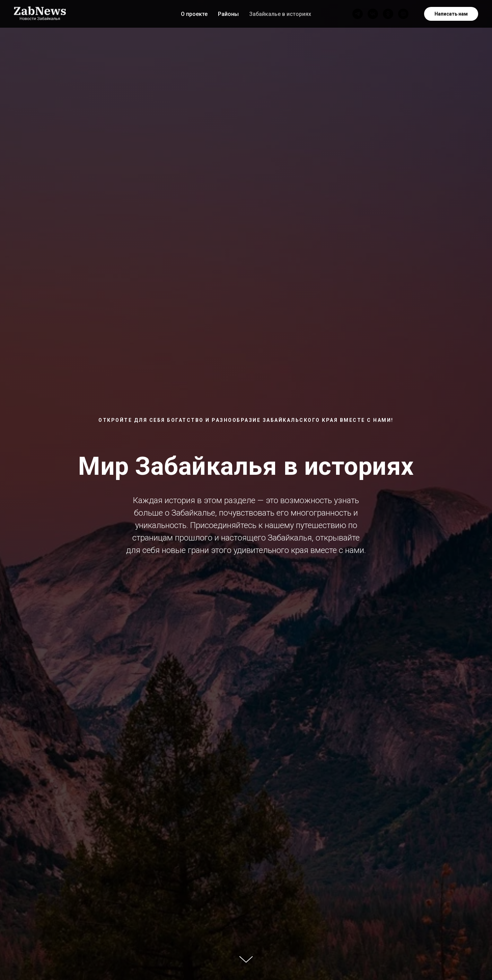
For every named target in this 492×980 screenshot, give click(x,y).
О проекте (194, 14)
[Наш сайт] (403, 14)
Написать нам (451, 14)
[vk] (373, 14)
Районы (228, 14)
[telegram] (358, 14)
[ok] (388, 14)
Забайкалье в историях (280, 14)
